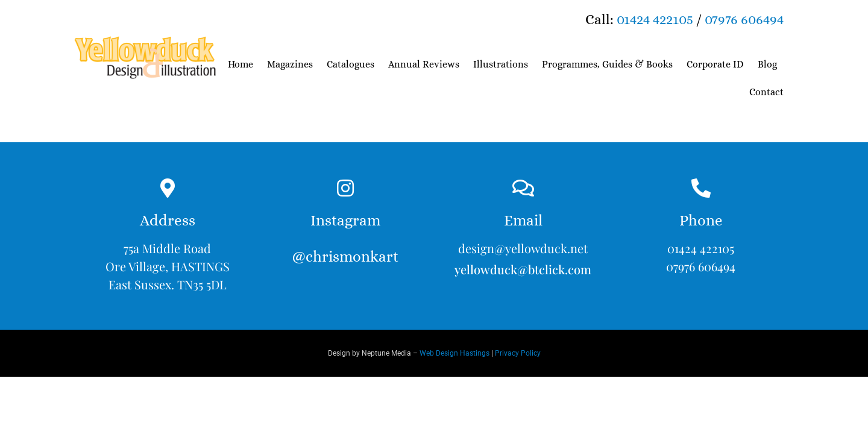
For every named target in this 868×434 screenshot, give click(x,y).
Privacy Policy (518, 353)
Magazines (290, 64)
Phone (701, 220)
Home (241, 64)
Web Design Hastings (454, 353)
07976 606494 (744, 19)
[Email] (523, 188)
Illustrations (501, 64)
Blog (767, 64)
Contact (766, 92)
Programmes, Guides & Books (607, 64)
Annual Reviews (424, 64)
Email (523, 220)
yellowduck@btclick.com (523, 269)
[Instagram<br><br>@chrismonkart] (345, 188)
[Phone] (701, 188)
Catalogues (351, 64)
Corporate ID (715, 64)
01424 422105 (655, 19)
